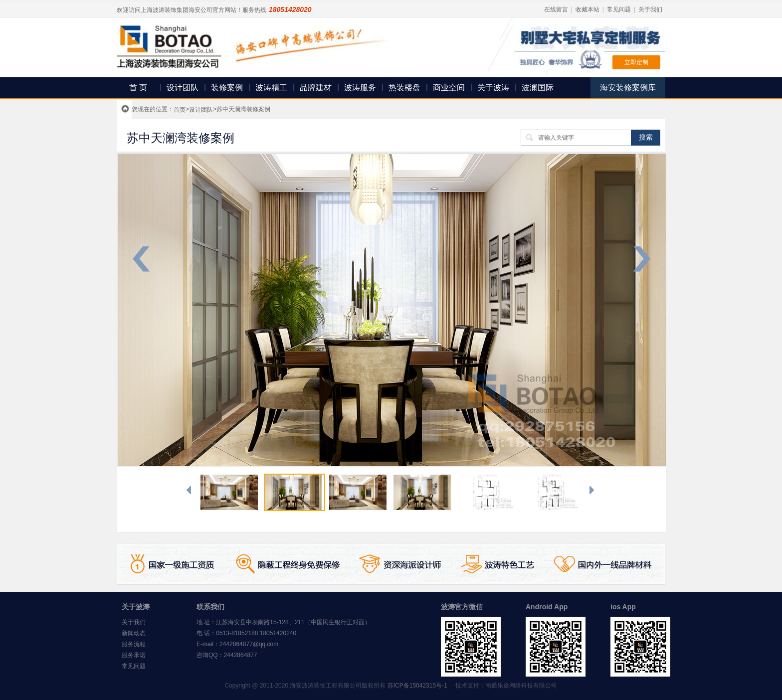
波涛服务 (360, 87)
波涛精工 (271, 87)
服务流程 (134, 644)
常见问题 (619, 9)
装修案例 (227, 87)
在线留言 (556, 9)
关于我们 (650, 9)
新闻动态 (134, 633)
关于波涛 (493, 87)
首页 (180, 110)
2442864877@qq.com (249, 644)
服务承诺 (134, 655)
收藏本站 (587, 9)
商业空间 (449, 87)
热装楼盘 (404, 87)
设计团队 (183, 87)
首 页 (138, 87)
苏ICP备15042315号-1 (417, 686)
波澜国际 (538, 87)
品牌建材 (316, 87)
